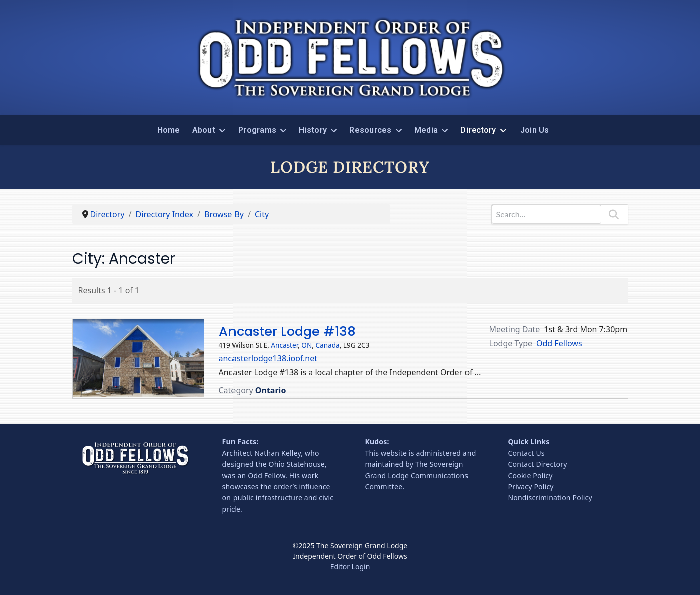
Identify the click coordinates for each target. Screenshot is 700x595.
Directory (478, 130)
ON (306, 345)
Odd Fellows (559, 343)
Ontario (271, 390)
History (313, 130)
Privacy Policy (531, 487)
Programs (257, 130)
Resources (370, 130)
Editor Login (350, 567)
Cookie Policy (530, 476)
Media (426, 130)
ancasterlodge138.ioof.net (268, 358)
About (204, 130)
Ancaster (284, 345)
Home (169, 130)
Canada (327, 345)
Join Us (535, 130)
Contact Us (526, 453)
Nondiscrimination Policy (550, 498)
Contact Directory (538, 464)
